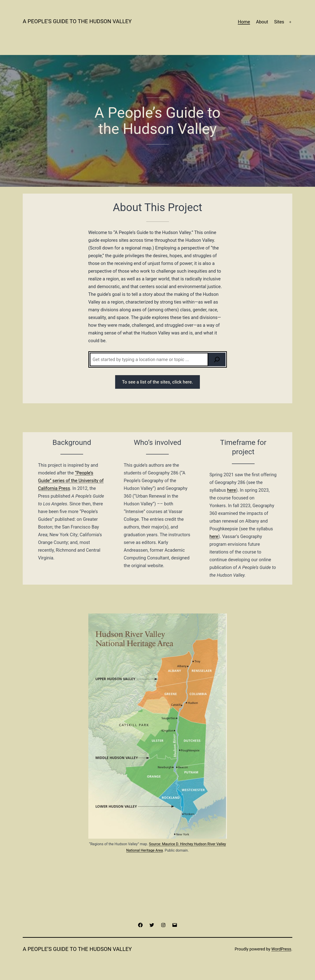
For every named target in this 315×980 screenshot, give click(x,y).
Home (244, 22)
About (262, 22)
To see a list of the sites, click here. (157, 382)
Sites (279, 22)
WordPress (281, 949)
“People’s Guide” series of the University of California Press (71, 481)
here (214, 536)
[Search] (217, 359)
